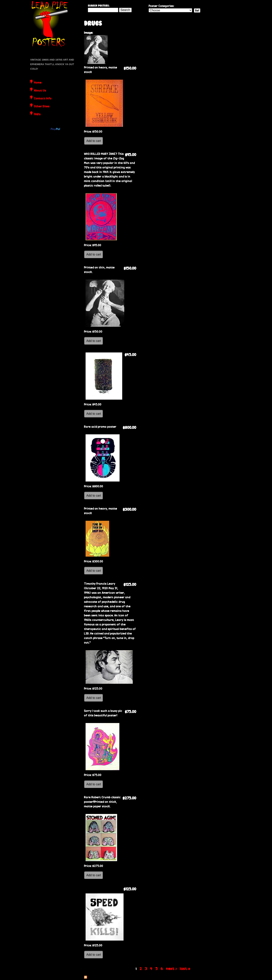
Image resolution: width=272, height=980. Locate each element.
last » (185, 968)
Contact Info (43, 99)
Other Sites (42, 107)
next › (171, 968)
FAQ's (37, 115)
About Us (40, 91)
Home (38, 83)
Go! (197, 10)
